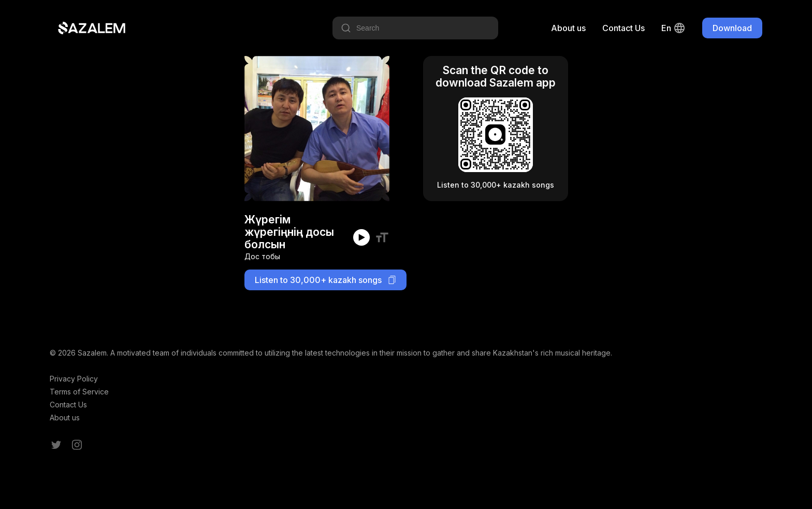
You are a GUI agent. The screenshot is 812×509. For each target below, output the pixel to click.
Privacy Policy (74, 379)
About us (568, 28)
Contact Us (624, 28)
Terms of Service (79, 392)
